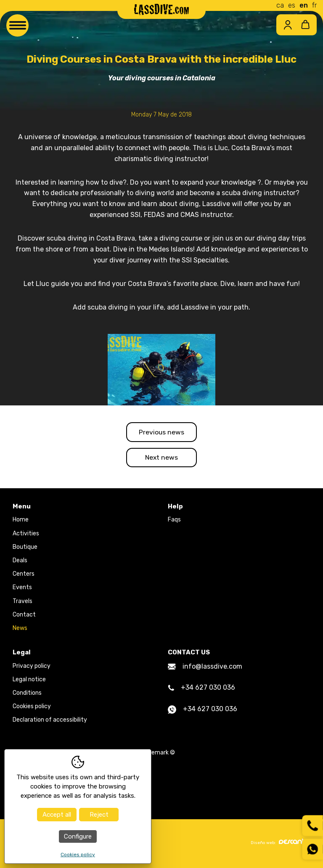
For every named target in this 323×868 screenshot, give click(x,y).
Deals (20, 562)
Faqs (174, 521)
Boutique (25, 548)
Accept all (57, 815)
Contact (24, 616)
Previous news (162, 432)
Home (21, 521)
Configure (78, 836)
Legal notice (29, 681)
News (20, 629)
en (304, 5)
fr (314, 5)
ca (280, 5)
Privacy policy (32, 667)
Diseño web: (281, 844)
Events (22, 589)
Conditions (27, 695)
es (292, 5)
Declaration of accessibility (50, 721)
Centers (24, 576)
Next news (161, 458)
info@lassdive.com (205, 668)
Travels (23, 602)
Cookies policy (32, 708)
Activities (26, 535)
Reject (99, 815)
